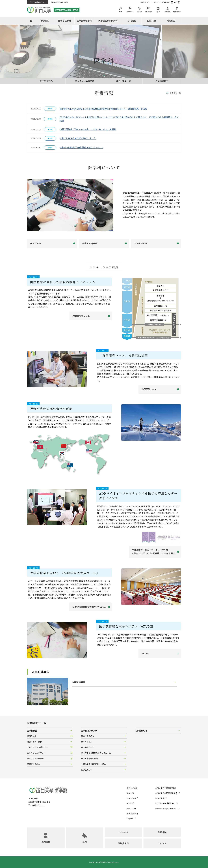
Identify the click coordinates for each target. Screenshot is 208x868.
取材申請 (130, 803)
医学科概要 (32, 731)
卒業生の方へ (145, 2)
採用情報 (168, 12)
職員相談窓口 (132, 814)
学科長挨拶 (32, 736)
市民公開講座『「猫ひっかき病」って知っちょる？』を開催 (88, 129)
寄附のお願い (177, 12)
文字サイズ (130, 12)
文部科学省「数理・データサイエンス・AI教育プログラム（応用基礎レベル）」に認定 (154, 552)
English (158, 12)
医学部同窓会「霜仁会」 (165, 803)
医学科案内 (36, 243)
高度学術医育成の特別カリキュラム (89, 607)
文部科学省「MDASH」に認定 (94, 764)
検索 (120, 12)
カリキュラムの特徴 (85, 81)
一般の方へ (156, 2)
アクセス (139, 12)
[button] (102, 75)
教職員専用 (166, 2)
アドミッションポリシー (37, 747)
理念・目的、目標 (34, 742)
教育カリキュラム (81, 316)
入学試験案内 (162, 81)
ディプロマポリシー (35, 758)
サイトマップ (132, 798)
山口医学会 (160, 798)
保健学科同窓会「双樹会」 (166, 808)
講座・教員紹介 (88, 736)
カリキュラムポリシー (36, 753)
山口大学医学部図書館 (164, 788)
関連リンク (131, 808)
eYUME (145, 653)
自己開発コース (149, 389)
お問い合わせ (132, 788)
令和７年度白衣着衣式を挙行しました (78, 138)
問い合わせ (149, 12)
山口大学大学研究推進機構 (166, 793)
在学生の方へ (46, 81)
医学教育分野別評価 (89, 758)
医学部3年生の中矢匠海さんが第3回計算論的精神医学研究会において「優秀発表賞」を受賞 (103, 109)
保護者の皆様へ (34, 764)
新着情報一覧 (175, 93)
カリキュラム (87, 742)
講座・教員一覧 (123, 81)
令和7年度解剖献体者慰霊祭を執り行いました (82, 147)
